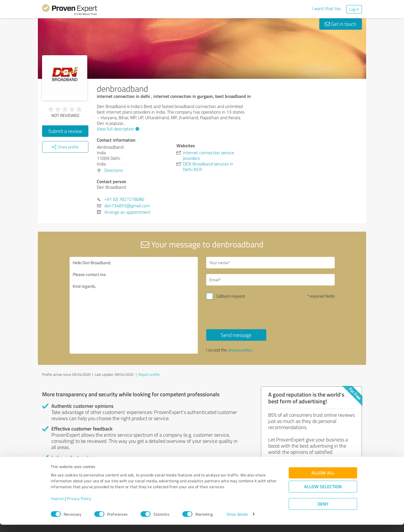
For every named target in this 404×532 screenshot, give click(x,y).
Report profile (149, 374)
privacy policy (240, 350)
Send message (236, 335)
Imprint (57, 506)
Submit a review (65, 131)
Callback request (230, 296)
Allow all (323, 480)
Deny (323, 511)
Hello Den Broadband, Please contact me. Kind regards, (134, 305)
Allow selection (323, 494)
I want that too (326, 8)
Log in (354, 9)
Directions (114, 170)
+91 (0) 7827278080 (124, 199)
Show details (237, 521)
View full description (117, 129)
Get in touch (341, 24)
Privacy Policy (79, 506)
